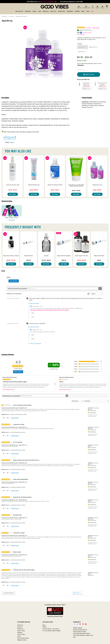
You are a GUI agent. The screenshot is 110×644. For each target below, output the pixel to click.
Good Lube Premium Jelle (13, 185)
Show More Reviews (8, 593)
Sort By (89, 294)
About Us (20, 627)
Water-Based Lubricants (21, 16)
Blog (44, 625)
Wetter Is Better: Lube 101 (12, 218)
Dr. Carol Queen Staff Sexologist (52, 631)
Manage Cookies (22, 640)
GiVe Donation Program (80, 632)
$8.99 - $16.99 (76, 191)
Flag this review (15, 418)
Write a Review (96, 28)
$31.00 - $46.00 (46, 260)
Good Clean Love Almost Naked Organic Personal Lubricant (76, 185)
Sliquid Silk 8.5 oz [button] (93, 47)
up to (42, 2)
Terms (19, 636)
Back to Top (77, 593)
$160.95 (64, 260)
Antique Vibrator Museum (80, 630)
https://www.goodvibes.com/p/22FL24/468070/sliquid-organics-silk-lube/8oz (50, 310)
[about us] (97, 7)
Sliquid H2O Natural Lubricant (55, 185)
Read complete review (9, 390)
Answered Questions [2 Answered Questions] (87, 33)
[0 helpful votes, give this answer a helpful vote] (33, 313)
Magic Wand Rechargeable (64, 256)
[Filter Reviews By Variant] (96, 401)
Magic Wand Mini (29, 256)
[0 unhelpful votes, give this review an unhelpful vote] (8, 418)
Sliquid (12, 142)
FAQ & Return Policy (23, 638)
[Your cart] (107, 7)
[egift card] (79, 7)
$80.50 (99, 260)
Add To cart (89, 74)
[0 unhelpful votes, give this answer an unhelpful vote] (33, 317)
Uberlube (46, 256)
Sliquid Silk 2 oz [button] (82, 52)
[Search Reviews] (45, 396)
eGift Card (20, 625)
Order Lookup (21, 631)
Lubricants (11, 16)
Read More (12, 220)
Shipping (20, 632)
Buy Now (13, 194)
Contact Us (20, 629)
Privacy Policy (21, 634)
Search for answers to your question (18, 289)
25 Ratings (89, 28)
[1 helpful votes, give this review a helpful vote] (4, 585)
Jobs (74, 637)
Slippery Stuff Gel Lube (34, 185)
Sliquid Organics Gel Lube (81, 256)
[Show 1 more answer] (35, 343)
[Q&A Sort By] (97, 294)
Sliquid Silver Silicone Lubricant (11, 256)
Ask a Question (81, 34)
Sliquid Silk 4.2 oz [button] (82, 47)
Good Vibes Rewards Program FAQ (83, 635)
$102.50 (29, 260)
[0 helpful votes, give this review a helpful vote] (4, 418)
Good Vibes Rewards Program (81, 633)
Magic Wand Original (99, 256)
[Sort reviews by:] (77, 401)
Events (44, 627)
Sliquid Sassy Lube (97, 185)
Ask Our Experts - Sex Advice (51, 629)
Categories (4, 16)
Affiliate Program (78, 628)
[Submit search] (100, 288)
